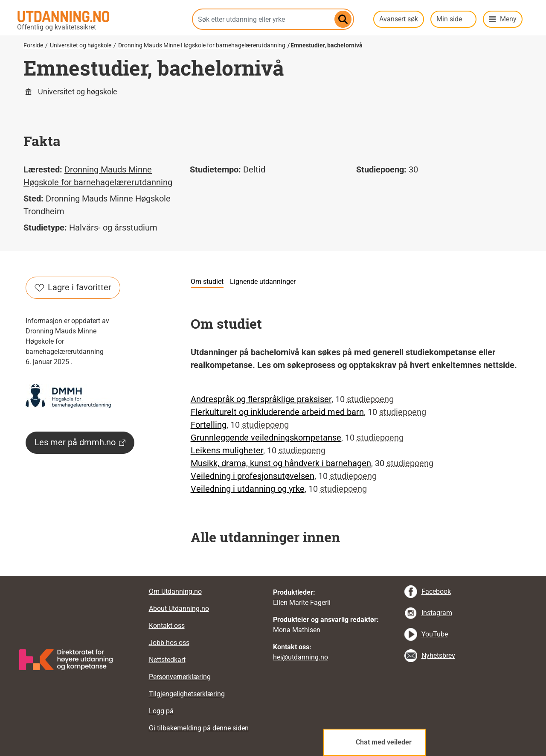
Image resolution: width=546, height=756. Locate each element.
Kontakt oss (167, 626)
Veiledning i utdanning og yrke (248, 489)
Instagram (437, 613)
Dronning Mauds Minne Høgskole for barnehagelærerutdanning (202, 45)
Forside (33, 45)
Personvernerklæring (180, 677)
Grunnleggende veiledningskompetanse (266, 438)
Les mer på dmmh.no (80, 442)
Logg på (161, 711)
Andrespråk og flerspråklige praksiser (261, 399)
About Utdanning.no (179, 609)
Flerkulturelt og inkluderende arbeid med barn (277, 412)
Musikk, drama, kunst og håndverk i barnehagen (281, 463)
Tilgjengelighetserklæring (187, 694)
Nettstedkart (167, 660)
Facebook (436, 591)
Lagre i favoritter (73, 287)
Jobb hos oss (169, 643)
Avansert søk (399, 19)
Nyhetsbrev (438, 655)
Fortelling (209, 425)
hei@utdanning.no (301, 657)
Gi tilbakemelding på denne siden (199, 728)
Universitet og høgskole (81, 45)
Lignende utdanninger (263, 282)
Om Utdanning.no (175, 591)
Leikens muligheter (227, 450)
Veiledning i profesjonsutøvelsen (253, 476)
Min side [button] (449, 19)
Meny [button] (508, 19)
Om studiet (207, 282)
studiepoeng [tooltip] (370, 399)
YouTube (435, 634)
